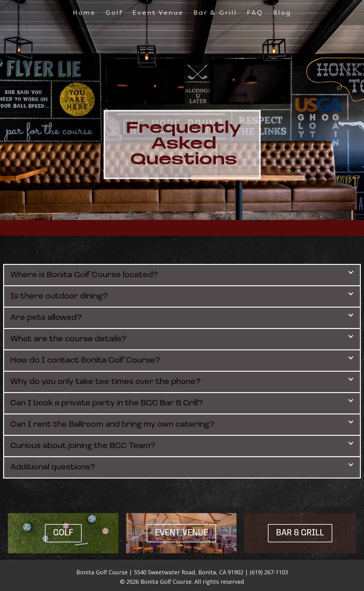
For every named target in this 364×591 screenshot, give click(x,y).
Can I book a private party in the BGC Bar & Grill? (107, 403)
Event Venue (158, 13)
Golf (114, 13)
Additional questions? (53, 467)
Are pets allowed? (46, 318)
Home (84, 13)
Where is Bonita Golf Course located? (84, 275)
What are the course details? (68, 339)
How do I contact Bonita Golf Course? (85, 361)
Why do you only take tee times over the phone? (106, 382)
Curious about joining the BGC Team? (83, 446)
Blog (282, 13)
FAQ (255, 13)
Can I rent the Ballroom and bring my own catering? (112, 425)
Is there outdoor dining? (59, 296)
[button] (182, 275)
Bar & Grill (215, 13)
